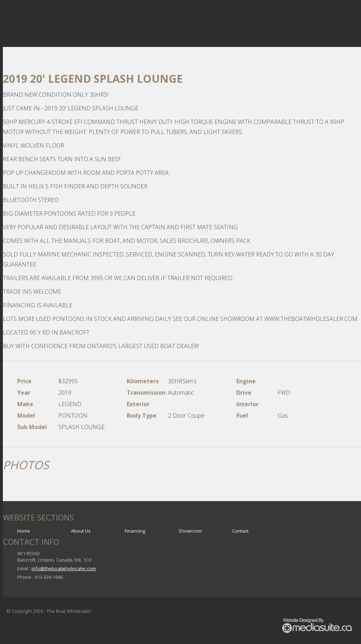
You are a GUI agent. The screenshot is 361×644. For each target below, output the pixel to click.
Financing (135, 531)
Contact (240, 531)
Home (24, 531)
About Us (81, 531)
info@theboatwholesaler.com (64, 568)
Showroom (190, 531)
